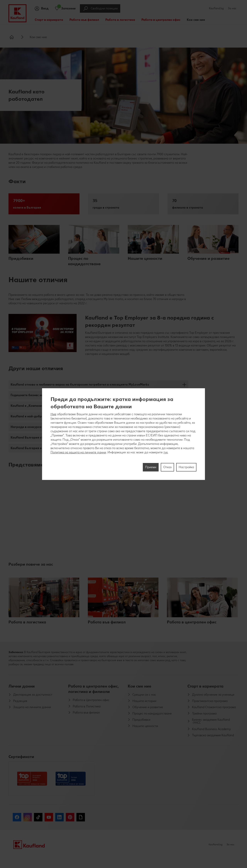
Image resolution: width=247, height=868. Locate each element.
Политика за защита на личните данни (78, 452)
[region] (124, 434)
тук (166, 452)
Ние (53, 414)
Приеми (151, 467)
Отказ (167, 467)
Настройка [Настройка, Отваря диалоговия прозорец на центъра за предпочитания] (186, 467)
